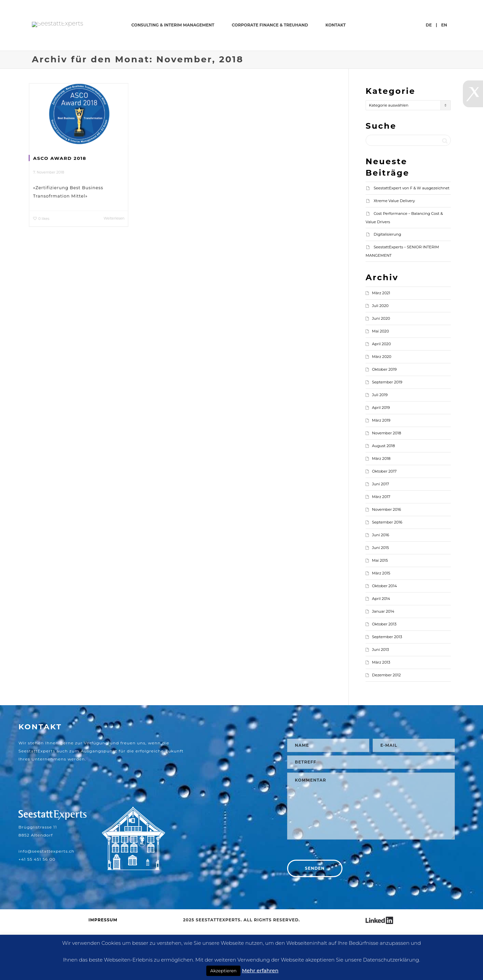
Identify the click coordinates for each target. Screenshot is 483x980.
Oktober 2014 (384, 636)
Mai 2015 (380, 611)
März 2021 (381, 344)
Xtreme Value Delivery (394, 251)
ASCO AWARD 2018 (59, 209)
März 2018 (381, 509)
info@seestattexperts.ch (46, 902)
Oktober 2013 (384, 675)
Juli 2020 (380, 356)
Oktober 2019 (384, 420)
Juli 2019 (380, 445)
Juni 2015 (381, 598)
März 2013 (381, 713)
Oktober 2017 (384, 522)
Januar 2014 (383, 662)
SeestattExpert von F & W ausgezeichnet (412, 239)
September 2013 (387, 687)
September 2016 (387, 573)
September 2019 (387, 433)
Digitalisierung (387, 285)
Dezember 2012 (386, 726)
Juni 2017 (381, 535)
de (429, 76)
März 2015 (381, 624)
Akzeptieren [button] (223, 971)
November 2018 (387, 484)
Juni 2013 (381, 700)
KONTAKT (419, 25)
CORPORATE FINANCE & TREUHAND (353, 25)
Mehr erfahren (260, 970)
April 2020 (381, 394)
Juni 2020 (381, 369)
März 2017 (381, 547)
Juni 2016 (381, 586)
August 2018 (383, 496)
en (444, 76)
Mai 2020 (381, 382)
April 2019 (381, 458)
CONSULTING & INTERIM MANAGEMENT (256, 25)
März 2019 (381, 471)
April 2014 (381, 649)
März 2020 (382, 407)
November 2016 (387, 560)
